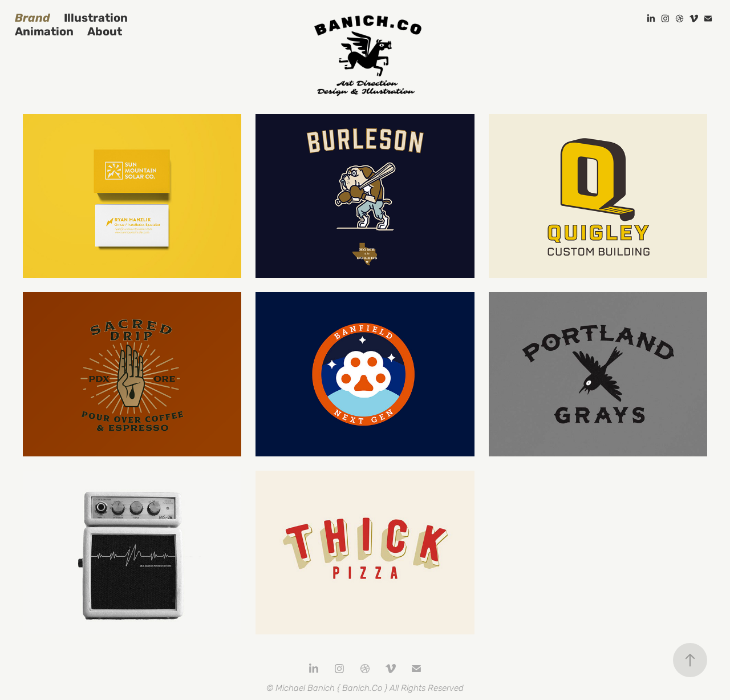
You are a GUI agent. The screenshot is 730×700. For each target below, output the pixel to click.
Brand (33, 18)
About (105, 32)
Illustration (96, 18)
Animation (44, 32)
